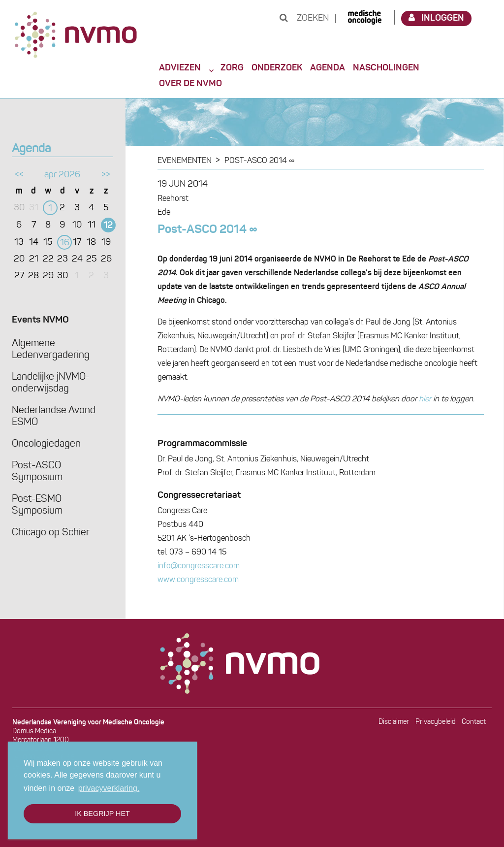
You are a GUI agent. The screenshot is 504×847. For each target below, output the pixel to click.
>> (106, 175)
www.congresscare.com (198, 580)
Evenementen (185, 161)
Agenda (328, 68)
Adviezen (180, 68)
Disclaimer (394, 722)
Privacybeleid (436, 722)
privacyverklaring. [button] (109, 788)
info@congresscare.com (199, 566)
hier (425, 399)
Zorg (232, 68)
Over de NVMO (190, 84)
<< (19, 175)
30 (19, 208)
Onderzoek (277, 68)
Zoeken (304, 18)
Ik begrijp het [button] (102, 814)
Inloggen (437, 18)
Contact (474, 722)
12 (108, 226)
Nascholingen (386, 68)
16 (65, 243)
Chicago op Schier (51, 533)
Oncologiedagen (46, 444)
